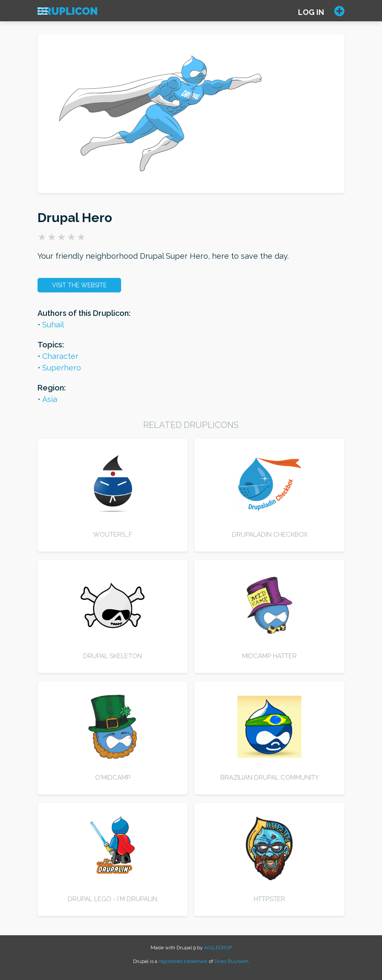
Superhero (62, 368)
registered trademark (183, 961)
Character (60, 356)
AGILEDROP (218, 948)
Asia (50, 399)
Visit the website (79, 285)
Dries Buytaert (231, 961)
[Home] (67, 13)
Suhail (53, 325)
